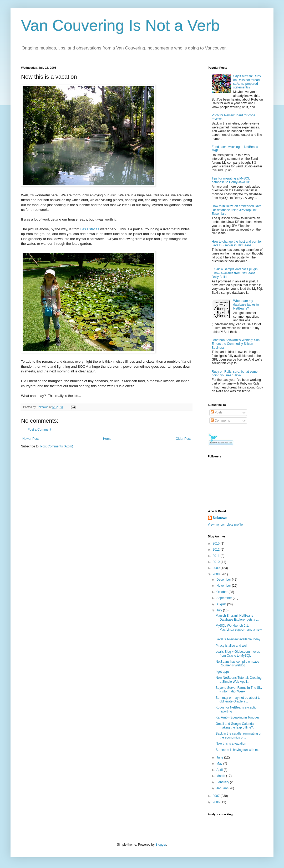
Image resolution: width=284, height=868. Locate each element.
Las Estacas (90, 229)
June (220, 757)
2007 (217, 796)
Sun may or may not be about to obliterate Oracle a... (238, 700)
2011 (217, 556)
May (220, 764)
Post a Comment (39, 430)
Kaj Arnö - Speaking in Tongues (238, 717)
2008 (217, 574)
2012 (217, 550)
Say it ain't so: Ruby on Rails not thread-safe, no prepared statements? (247, 82)
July (220, 610)
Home (107, 439)
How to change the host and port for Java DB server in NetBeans (237, 243)
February (223, 782)
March (221, 776)
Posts (217, 412)
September (225, 598)
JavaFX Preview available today (238, 639)
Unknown (220, 518)
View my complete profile (225, 525)
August (222, 604)
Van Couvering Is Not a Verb (120, 25)
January (222, 788)
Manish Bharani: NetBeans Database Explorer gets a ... (237, 617)
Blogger (161, 845)
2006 (217, 802)
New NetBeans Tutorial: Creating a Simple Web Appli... (239, 680)
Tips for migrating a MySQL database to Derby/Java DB (231, 180)
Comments (220, 421)
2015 (217, 543)
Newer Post (31, 439)
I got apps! (223, 672)
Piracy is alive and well (232, 646)
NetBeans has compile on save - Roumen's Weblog (238, 664)
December (224, 580)
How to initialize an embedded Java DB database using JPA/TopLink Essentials (237, 210)
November (224, 586)
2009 (217, 568)
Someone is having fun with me (238, 750)
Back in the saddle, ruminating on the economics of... (239, 735)
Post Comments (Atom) (57, 446)
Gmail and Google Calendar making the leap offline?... (236, 726)
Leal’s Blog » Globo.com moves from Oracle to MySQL (238, 654)
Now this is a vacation (231, 744)
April (220, 770)
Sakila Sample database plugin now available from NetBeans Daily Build (235, 273)
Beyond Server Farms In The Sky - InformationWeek (239, 690)
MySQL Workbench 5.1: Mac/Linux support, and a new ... (239, 629)
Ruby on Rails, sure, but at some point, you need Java (235, 373)
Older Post (183, 439)
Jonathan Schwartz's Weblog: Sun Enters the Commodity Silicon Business (236, 344)
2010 (217, 562)
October (222, 592)
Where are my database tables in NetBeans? (246, 305)
